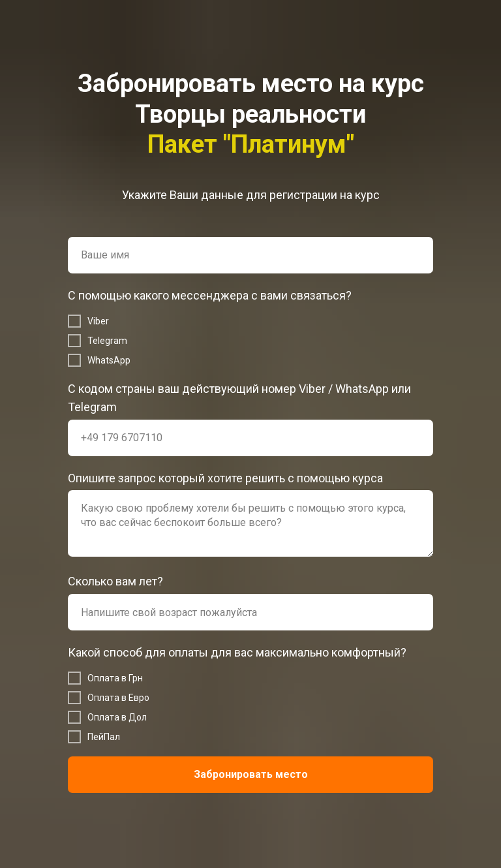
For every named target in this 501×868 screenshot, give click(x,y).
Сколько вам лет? (115, 581)
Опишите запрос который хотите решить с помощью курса (225, 478)
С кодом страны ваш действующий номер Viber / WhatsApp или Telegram (239, 398)
